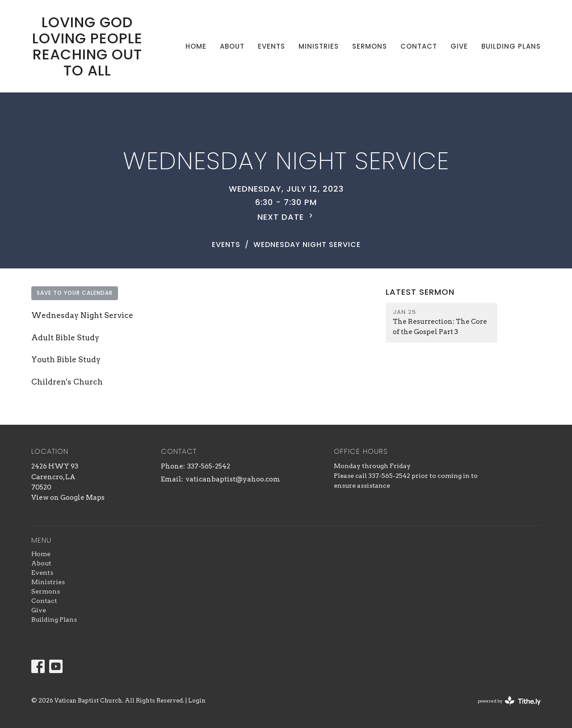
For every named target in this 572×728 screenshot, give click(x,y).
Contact (419, 46)
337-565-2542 (209, 466)
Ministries (319, 46)
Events (271, 46)
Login (197, 701)
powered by (509, 701)
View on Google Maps (68, 498)
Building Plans (511, 46)
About (232, 46)
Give (459, 46)
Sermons (370, 46)
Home (196, 46)
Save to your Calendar (75, 293)
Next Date (286, 217)
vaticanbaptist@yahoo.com (233, 479)
